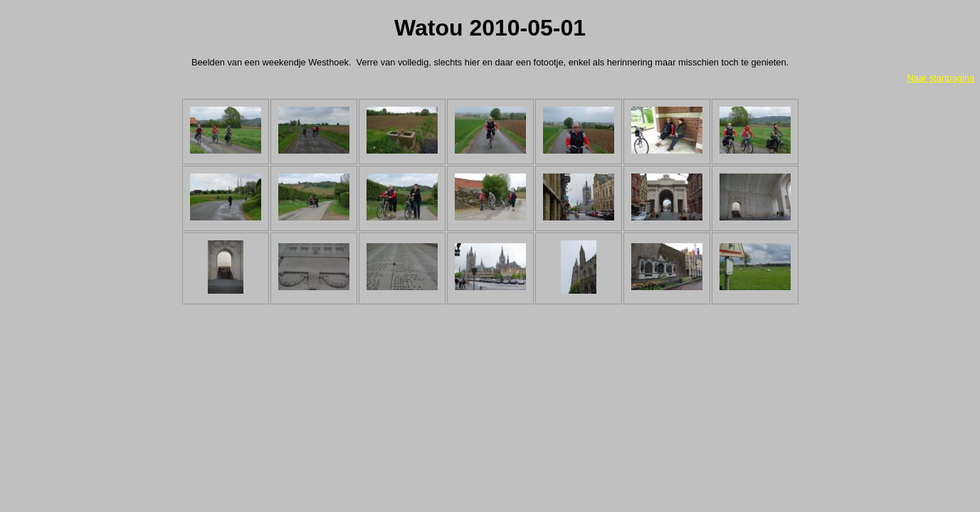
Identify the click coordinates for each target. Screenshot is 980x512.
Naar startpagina (941, 78)
